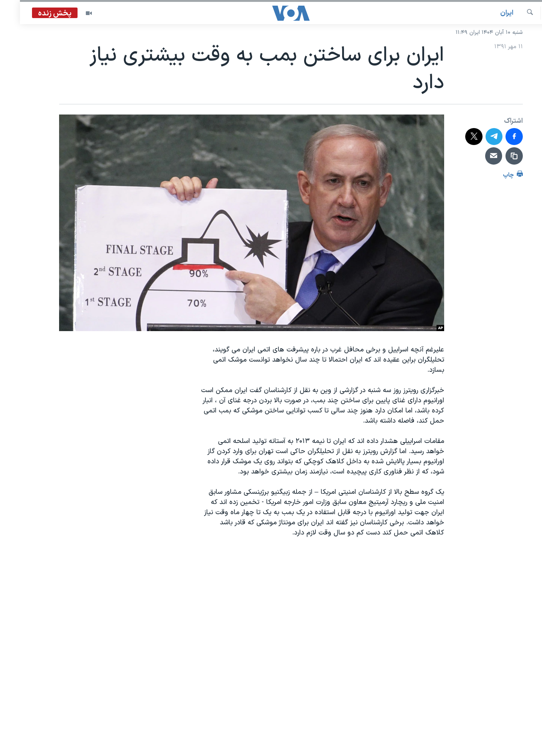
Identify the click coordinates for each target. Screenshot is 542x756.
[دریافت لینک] (494, 156)
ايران (487, 13)
